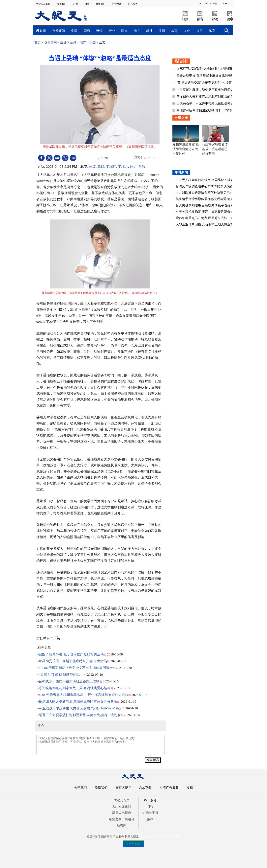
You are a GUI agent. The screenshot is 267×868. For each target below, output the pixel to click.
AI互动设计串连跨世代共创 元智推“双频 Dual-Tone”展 (79, 708)
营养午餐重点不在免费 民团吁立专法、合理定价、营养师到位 (219, 218)
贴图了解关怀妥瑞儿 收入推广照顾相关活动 (71, 654)
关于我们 (62, 4)
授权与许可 (93, 836)
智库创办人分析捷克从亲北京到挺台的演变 (207, 96)
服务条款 (107, 836)
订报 (76, 4)
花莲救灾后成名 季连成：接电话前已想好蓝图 (215, 149)
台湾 (73, 42)
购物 (87, 4)
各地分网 (50, 42)
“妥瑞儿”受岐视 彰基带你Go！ (61, 675)
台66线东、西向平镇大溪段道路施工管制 (69, 681)
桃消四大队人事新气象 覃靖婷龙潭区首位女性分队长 (78, 702)
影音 (200, 19)
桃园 (93, 42)
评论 (215, 19)
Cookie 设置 (133, 844)
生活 (162, 31)
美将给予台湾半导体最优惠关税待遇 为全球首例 (209, 199)
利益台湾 (117, 4)
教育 (174, 31)
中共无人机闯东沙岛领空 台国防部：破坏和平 (208, 180)
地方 (137, 31)
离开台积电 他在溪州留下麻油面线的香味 (206, 75)
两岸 (124, 31)
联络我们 (101, 4)
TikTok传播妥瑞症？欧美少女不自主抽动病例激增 (76, 668)
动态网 (122, 825)
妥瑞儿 (123, 166)
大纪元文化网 (122, 806)
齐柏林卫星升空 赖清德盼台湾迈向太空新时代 (186, 149)
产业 (112, 31)
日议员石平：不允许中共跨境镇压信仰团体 (207, 103)
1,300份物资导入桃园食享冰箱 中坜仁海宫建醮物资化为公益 (84, 695)
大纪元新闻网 (44, 4)
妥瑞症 (111, 166)
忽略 (101, 166)
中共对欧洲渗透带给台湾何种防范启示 (203, 193)
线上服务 (150, 800)
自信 (142, 166)
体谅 (92, 166)
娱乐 (199, 31)
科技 (149, 31)
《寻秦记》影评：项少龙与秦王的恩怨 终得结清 (211, 90)
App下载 (145, 788)
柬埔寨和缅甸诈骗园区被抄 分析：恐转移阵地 (209, 110)
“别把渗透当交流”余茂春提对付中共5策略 (206, 83)
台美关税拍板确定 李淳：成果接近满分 (203, 212)
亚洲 (63, 42)
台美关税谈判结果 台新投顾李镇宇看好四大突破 (209, 205)
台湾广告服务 (169, 788)
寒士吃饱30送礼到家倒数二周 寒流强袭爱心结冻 (75, 688)
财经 (99, 31)
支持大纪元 (123, 788)
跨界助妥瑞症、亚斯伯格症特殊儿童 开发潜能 (73, 661)
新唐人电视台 (122, 813)
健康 (230, 19)
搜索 (227, 31)
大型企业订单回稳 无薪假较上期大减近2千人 (207, 224)
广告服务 (133, 4)
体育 (212, 31)
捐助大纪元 (132, 836)
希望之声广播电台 (122, 819)
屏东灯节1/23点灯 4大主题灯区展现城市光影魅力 (211, 69)
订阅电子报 (150, 813)
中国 (74, 31)
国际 (87, 31)
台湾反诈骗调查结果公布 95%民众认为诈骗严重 (209, 186)
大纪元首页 (122, 800)
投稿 (190, 788)
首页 (43, 31)
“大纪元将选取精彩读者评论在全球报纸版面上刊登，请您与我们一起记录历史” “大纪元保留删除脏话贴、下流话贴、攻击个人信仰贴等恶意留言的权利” (101, 744)
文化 (187, 31)
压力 (133, 166)
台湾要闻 (59, 31)
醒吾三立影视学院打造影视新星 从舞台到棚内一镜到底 (80, 715)
